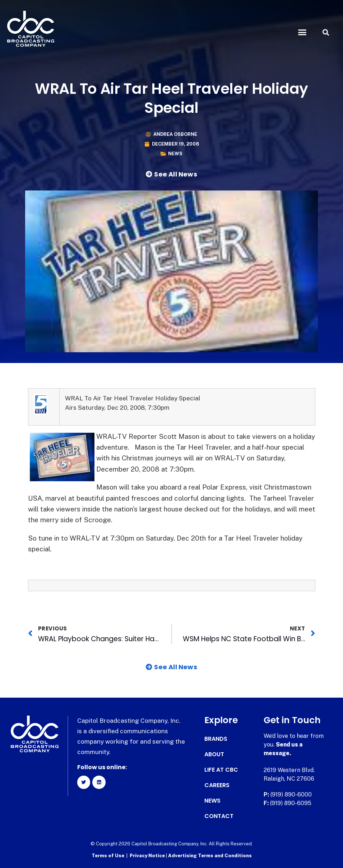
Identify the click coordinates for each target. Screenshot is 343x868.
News (175, 154)
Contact (219, 816)
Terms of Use (108, 856)
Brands (216, 739)
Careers (217, 785)
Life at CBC (221, 770)
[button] (302, 32)
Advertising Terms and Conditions (210, 856)
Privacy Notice (148, 856)
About (214, 754)
